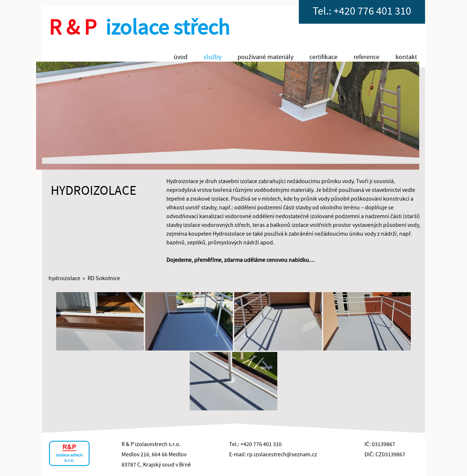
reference (366, 57)
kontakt (406, 57)
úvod (181, 57)
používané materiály (265, 57)
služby (213, 57)
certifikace (323, 57)
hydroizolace (64, 278)
